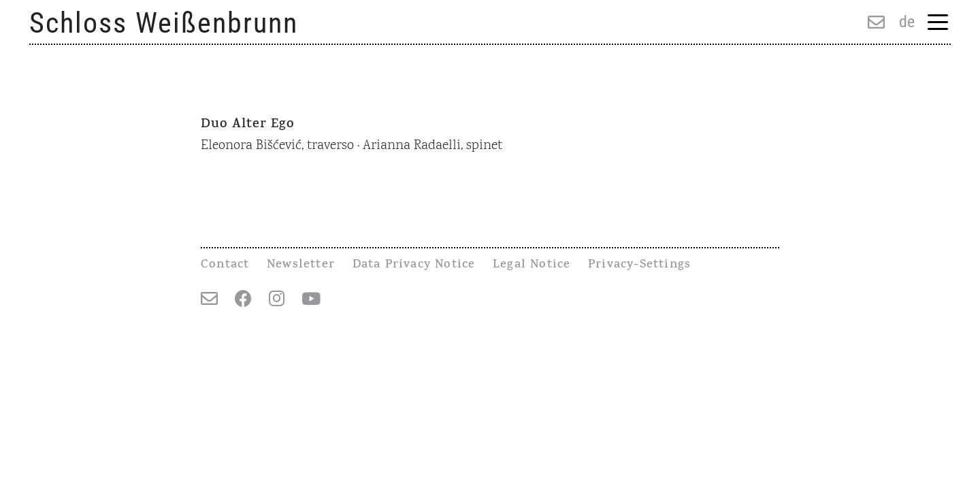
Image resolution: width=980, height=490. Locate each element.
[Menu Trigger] (937, 23)
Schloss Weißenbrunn (164, 23)
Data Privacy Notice (414, 265)
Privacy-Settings (639, 265)
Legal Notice (532, 265)
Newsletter (301, 265)
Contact (225, 265)
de (907, 22)
